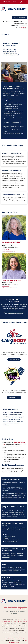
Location (25, 29)
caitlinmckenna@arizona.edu (9, 288)
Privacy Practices (22, 607)
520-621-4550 (5, 249)
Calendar (15, 607)
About (5, 607)
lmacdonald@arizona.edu (8, 251)
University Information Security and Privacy (14, 638)
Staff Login (24, 609)
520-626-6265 (6, 286)
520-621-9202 (23, 25)
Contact (19, 609)
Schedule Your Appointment (12, 123)
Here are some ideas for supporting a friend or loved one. (14, 497)
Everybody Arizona (14, 360)
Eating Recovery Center (11, 542)
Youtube (15, 614)
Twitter (6, 612)
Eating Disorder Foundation (12, 540)
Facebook (14, 612)
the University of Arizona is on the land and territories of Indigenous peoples (14, 621)
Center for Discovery (10, 536)
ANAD (6, 538)
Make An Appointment (20, 18)
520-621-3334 (23, 27)
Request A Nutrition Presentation (14, 314)
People (10, 607)
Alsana (6, 535)
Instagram (22, 612)
